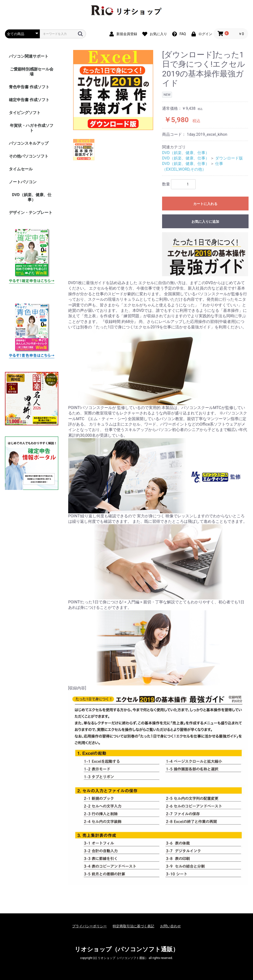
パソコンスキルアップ (29, 143)
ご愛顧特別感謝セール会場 (32, 72)
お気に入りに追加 (205, 222)
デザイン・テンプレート (31, 213)
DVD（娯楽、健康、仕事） (32, 197)
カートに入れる (205, 204)
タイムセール (21, 169)
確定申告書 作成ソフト (29, 100)
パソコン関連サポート (29, 56)
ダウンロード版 (229, 158)
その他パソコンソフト (29, 156)
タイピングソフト (25, 113)
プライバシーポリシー (89, 926)
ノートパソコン (23, 182)
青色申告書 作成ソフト (29, 87)
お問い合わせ (170, 926)
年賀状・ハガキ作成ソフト (32, 128)
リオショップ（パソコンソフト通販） (127, 949)
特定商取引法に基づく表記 (133, 926)
